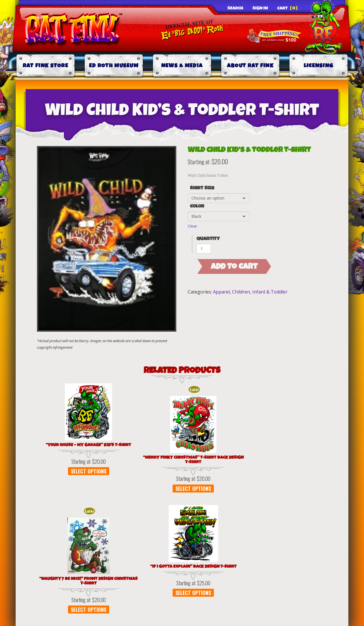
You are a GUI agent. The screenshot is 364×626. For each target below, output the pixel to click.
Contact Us (287, 528)
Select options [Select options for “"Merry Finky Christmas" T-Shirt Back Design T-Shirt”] (122, 493)
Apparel (221, 292)
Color (197, 206)
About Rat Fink (250, 66)
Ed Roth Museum (114, 66)
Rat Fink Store (45, 66)
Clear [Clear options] (192, 226)
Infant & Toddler (270, 292)
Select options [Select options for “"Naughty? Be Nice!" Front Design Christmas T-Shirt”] (180, 493)
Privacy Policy (83, 528)
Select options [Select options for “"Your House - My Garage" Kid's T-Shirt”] (64, 476)
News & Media (182, 66)
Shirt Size (202, 188)
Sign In (260, 8)
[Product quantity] (204, 249)
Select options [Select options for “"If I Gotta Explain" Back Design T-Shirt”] (238, 476)
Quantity (208, 239)
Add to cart (234, 266)
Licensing (319, 66)
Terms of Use (147, 528)
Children (241, 292)
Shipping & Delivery (219, 528)
